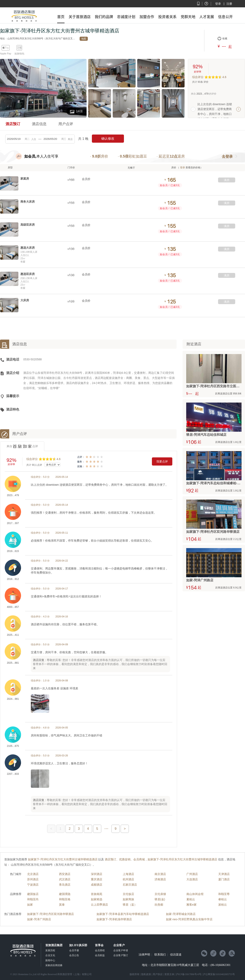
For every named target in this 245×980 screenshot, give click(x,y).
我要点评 (162, 461)
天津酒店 (224, 874)
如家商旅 (128, 899)
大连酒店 (192, 879)
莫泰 (62, 905)
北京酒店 (33, 874)
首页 (61, 17)
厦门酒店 (224, 879)
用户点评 (66, 124)
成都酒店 (97, 885)
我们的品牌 (104, 17)
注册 (229, 4)
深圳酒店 (97, 874)
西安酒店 (65, 874)
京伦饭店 (128, 894)
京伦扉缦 (160, 894)
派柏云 (223, 905)
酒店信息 (39, 124)
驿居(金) (160, 899)
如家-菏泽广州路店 (39, 919)
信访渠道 (176, 955)
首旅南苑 (97, 894)
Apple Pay (6, 54)
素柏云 (191, 899)
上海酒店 (128, 874)
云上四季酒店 (99, 905)
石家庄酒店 (130, 885)
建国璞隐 (65, 894)
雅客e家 (192, 905)
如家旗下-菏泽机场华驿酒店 (114, 919)
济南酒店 (160, 879)
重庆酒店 (97, 879)
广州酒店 (192, 874)
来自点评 (22, 446)
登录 (218, 4)
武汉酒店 (65, 879)
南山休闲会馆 (195, 894)
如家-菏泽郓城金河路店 (181, 914)
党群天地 (188, 17)
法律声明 (144, 955)
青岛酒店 (65, 885)
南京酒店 (160, 874)
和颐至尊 (224, 894)
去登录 (227, 157)
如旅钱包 (19, 54)
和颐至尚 (33, 899)
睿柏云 (223, 899)
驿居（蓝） (130, 905)
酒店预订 (13, 124)
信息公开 (225, 17)
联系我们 (160, 955)
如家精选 (97, 899)
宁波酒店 (33, 885)
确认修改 (108, 139)
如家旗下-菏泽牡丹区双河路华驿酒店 (51, 914)
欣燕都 (159, 905)
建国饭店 (33, 894)
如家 (30, 905)
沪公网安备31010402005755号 (219, 974)
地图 (84, 39)
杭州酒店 (128, 879)
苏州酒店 (33, 879)
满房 (227, 180)
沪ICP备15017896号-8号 (189, 974)
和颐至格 (65, 899)
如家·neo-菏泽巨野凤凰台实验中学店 (189, 919)
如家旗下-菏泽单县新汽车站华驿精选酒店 (123, 914)
